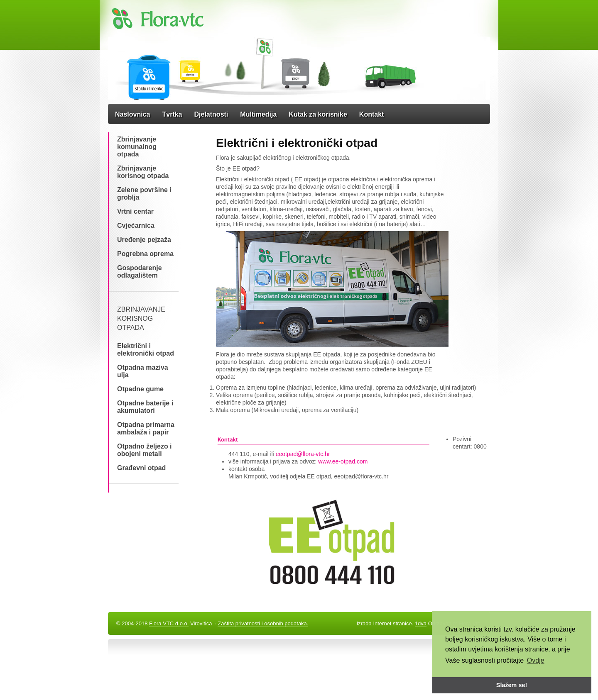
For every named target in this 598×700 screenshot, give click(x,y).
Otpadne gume (140, 389)
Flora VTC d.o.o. (169, 623)
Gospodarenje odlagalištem (140, 272)
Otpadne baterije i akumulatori (145, 407)
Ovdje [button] (536, 660)
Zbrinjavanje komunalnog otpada (137, 147)
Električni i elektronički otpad (146, 350)
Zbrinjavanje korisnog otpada (143, 172)
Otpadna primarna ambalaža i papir (146, 428)
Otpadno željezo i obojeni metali (145, 450)
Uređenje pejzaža (144, 240)
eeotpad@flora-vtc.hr (303, 454)
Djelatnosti (211, 114)
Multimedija (258, 114)
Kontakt (372, 114)
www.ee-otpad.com (342, 461)
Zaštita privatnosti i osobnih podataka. (263, 623)
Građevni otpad (141, 468)
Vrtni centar (135, 211)
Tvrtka (172, 114)
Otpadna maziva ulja (143, 371)
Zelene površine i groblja (144, 194)
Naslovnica (132, 114)
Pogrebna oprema (145, 254)
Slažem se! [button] (512, 685)
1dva (421, 623)
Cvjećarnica (136, 226)
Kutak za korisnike (318, 114)
